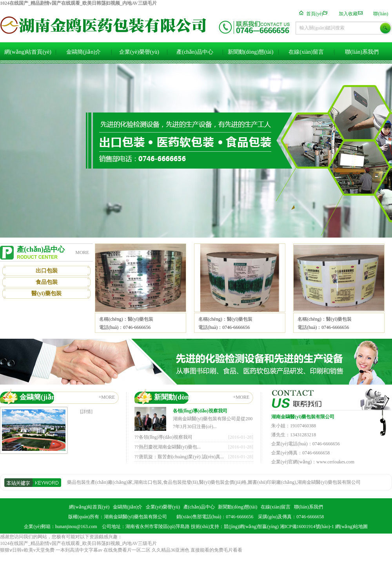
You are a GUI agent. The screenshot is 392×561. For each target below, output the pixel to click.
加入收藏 (348, 14)
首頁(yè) (315, 14)
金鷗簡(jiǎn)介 (83, 52)
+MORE (107, 397)
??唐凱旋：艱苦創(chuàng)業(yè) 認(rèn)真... (179, 457)
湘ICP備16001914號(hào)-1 (307, 527)
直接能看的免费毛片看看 (216, 550)
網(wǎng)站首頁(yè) (28, 52)
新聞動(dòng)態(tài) (251, 52)
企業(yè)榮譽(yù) (139, 52)
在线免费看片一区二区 (127, 550)
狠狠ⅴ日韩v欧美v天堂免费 (27, 550)
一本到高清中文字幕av (79, 550)
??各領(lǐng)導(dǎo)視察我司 (163, 437)
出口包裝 (47, 271)
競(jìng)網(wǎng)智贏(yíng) (251, 527)
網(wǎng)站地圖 (352, 527)
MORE (82, 252)
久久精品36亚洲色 (171, 550)
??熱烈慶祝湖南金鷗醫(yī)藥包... (168, 447)
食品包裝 (47, 282)
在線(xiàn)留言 (306, 52)
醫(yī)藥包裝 (46, 293)
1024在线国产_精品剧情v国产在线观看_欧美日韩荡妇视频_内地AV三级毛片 (78, 3)
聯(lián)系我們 (362, 52)
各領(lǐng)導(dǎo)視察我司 (200, 411)
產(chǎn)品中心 (195, 52)
